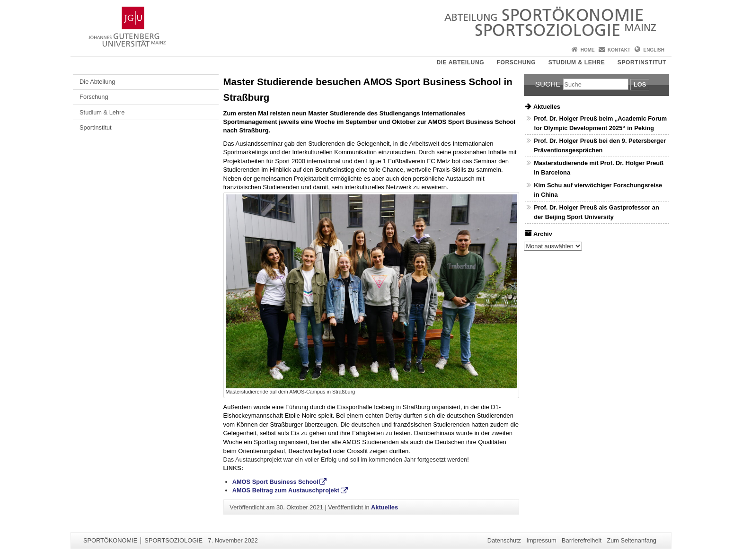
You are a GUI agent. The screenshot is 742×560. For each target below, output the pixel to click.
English (654, 50)
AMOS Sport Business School (275, 482)
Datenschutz (504, 540)
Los (640, 84)
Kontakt (619, 50)
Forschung (517, 62)
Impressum (541, 540)
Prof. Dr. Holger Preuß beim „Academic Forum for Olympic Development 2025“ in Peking (600, 123)
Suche (548, 84)
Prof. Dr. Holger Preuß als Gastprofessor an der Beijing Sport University (596, 212)
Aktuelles (384, 507)
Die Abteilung (460, 62)
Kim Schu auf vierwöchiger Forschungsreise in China (598, 190)
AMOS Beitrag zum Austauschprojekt (286, 490)
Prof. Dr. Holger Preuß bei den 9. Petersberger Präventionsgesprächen (600, 145)
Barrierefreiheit (582, 540)
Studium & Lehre (577, 62)
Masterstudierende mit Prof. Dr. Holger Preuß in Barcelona (599, 167)
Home (588, 50)
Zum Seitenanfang (632, 540)
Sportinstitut (642, 62)
